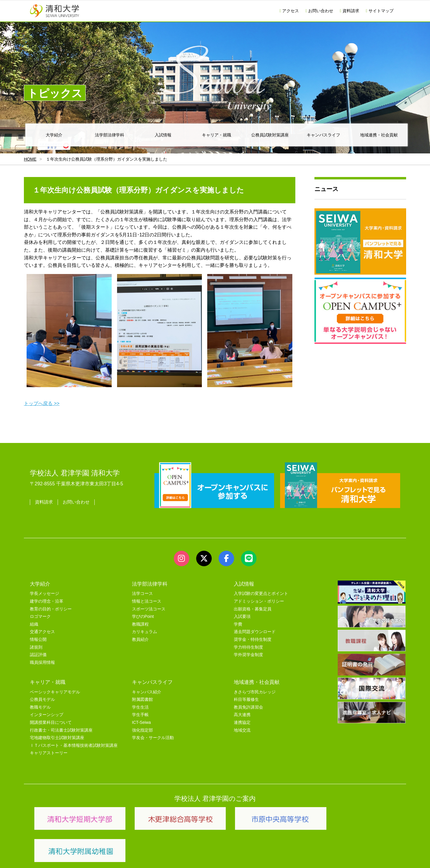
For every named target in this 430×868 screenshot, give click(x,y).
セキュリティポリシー (155, 857)
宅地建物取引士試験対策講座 (57, 738)
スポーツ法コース (149, 609)
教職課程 (140, 624)
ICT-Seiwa (141, 722)
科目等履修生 (246, 700)
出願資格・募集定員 (253, 609)
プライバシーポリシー (203, 857)
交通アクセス (42, 632)
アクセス (289, 11)
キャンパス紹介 (147, 692)
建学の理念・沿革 (47, 601)
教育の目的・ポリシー (51, 609)
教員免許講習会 (248, 707)
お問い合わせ (319, 11)
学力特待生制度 (248, 647)
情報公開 (38, 640)
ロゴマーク (40, 617)
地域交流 (242, 730)
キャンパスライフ (323, 135)
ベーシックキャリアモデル (55, 692)
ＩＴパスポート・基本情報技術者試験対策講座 (74, 745)
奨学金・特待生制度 (253, 640)
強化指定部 (142, 730)
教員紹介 (140, 640)
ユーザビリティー (111, 857)
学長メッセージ (44, 594)
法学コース (142, 594)
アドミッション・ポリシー (259, 601)
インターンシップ (47, 715)
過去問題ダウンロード (255, 632)
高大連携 (242, 715)
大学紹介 (54, 135)
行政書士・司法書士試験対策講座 (61, 730)
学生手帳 (140, 715)
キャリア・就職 (216, 135)
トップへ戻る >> (42, 403)
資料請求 (350, 11)
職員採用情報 (42, 662)
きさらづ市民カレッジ (255, 692)
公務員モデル (42, 700)
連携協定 (242, 722)
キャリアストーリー (49, 753)
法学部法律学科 (110, 135)
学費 (238, 624)
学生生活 (140, 707)
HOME (30, 159)
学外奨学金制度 (248, 655)
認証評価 (38, 655)
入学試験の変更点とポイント (261, 594)
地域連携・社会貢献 (379, 135)
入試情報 (163, 135)
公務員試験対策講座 (270, 135)
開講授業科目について (51, 722)
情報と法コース (147, 601)
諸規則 (36, 647)
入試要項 (242, 617)
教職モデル (40, 707)
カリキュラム (145, 632)
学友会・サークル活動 (153, 738)
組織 (34, 624)
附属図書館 (142, 700)
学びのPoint (143, 617)
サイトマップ (380, 11)
